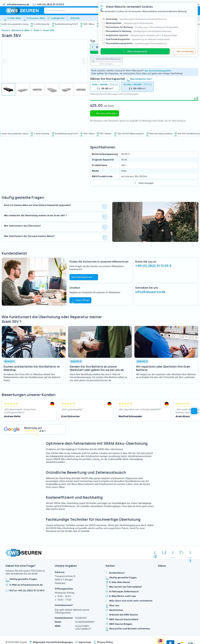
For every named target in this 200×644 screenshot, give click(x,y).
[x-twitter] (182, 552)
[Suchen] (92, 11)
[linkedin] (155, 553)
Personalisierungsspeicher (136, 43)
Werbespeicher (130, 23)
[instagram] (173, 553)
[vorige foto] (5, 61)
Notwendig (136, 19)
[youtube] (190, 553)
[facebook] (164, 552)
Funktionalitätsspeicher (138, 39)
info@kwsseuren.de (150, 292)
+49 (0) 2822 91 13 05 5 (153, 266)
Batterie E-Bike (21, 30)
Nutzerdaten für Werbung (142, 27)
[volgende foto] (85, 61)
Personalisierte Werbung (139, 31)
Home (5, 30)
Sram (36, 30)
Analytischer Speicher (142, 35)
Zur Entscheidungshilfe (158, 71)
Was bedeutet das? (140, 79)
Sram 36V (49, 30)
